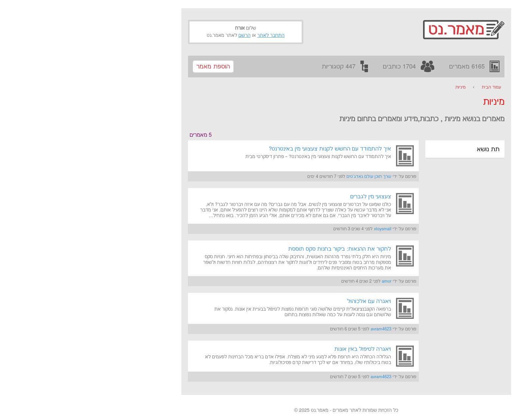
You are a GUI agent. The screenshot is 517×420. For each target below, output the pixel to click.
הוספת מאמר (125, 67)
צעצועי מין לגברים (283, 197)
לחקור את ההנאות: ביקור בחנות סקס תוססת (252, 249)
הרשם (157, 36)
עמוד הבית (404, 87)
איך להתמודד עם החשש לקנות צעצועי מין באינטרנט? (242, 149)
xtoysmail (295, 229)
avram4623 (293, 329)
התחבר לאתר (183, 36)
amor (299, 281)
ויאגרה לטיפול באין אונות (275, 349)
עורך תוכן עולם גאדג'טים (281, 177)
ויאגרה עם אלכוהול (281, 301)
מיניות (373, 87)
